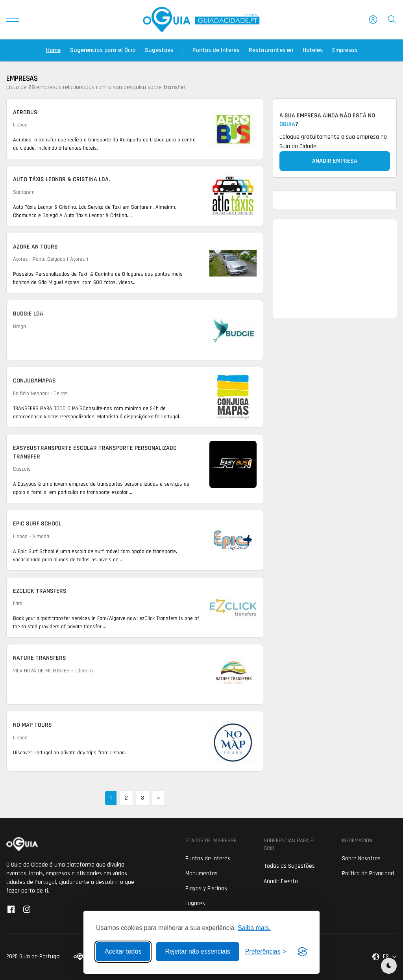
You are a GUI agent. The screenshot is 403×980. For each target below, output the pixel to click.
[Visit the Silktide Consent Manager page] (302, 952)
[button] (13, 20)
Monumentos (201, 873)
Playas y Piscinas (206, 888)
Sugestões (159, 50)
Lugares (195, 903)
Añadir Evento (281, 881)
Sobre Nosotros (361, 858)
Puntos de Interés (216, 50)
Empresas (345, 50)
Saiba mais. (254, 928)
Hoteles (313, 50)
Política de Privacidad (368, 873)
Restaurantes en (271, 50)
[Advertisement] (335, 269)
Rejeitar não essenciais (197, 951)
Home (53, 50)
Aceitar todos (123, 951)
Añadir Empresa (335, 161)
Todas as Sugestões (289, 866)
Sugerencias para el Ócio (103, 50)
